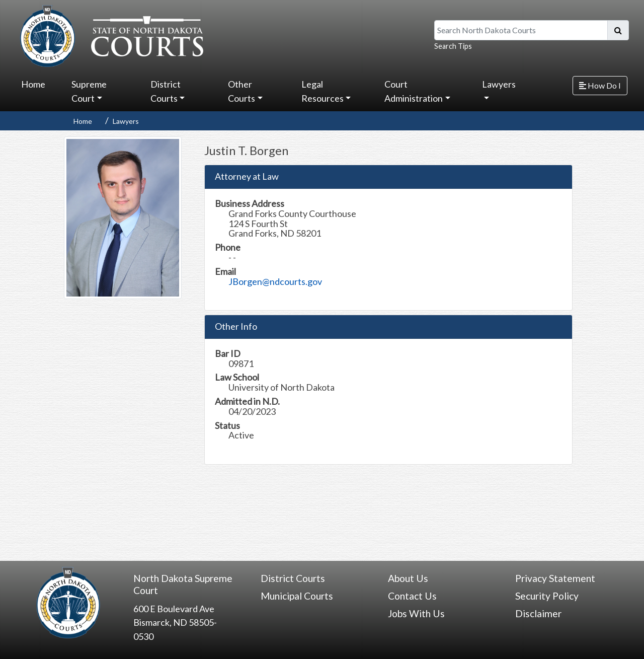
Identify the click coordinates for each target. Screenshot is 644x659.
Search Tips (453, 46)
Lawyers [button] (499, 84)
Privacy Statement (555, 578)
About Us (408, 578)
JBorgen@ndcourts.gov (275, 281)
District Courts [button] (166, 91)
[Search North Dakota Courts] (521, 30)
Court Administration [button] (414, 91)
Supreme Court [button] (89, 91)
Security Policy (547, 596)
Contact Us (412, 596)
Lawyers (126, 121)
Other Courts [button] (242, 91)
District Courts (293, 578)
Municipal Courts (297, 596)
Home (33, 84)
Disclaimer (538, 613)
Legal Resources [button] (323, 91)
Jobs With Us (416, 613)
